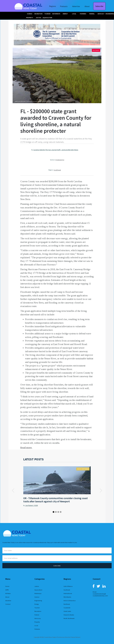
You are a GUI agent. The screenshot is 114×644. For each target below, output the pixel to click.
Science (37, 597)
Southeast (96, 50)
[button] (13, 490)
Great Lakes (67, 611)
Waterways (38, 593)
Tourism (37, 608)
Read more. (26, 448)
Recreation (38, 611)
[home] (29, 6)
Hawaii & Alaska (69, 615)
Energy (37, 604)
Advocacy (38, 618)
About (87, 6)
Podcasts (64, 6)
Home (7, 586)
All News (8, 593)
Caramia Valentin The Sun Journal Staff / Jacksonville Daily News (56, 150)
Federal (37, 615)
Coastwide (67, 608)
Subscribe (99, 6)
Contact (8, 604)
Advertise (76, 6)
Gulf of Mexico (68, 586)
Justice (37, 586)
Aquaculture (38, 590)
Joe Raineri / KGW (32, 505)
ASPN (7, 590)
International (68, 593)
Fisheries (37, 629)
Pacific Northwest (83, 469)
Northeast (67, 604)
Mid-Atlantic (67, 597)
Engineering (60, 160)
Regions (53, 6)
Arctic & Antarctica (70, 601)
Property (37, 622)
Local (36, 626)
